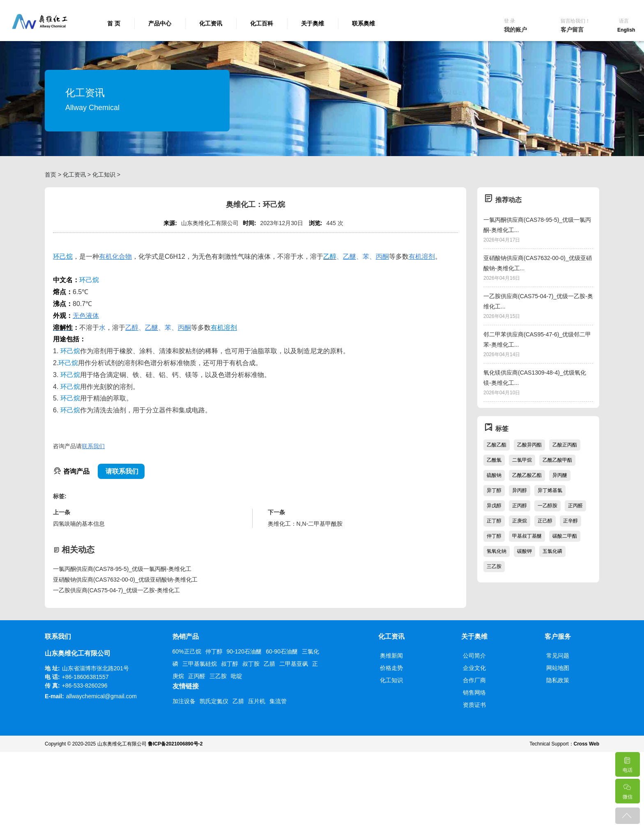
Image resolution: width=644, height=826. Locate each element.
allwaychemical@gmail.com (101, 696)
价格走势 (391, 668)
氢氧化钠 (497, 551)
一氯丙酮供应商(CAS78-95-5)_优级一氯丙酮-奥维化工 (122, 569)
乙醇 (330, 257)
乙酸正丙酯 (565, 445)
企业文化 (474, 668)
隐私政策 (558, 680)
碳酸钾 (524, 551)
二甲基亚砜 (294, 664)
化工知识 (104, 175)
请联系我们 (121, 471)
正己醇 (545, 521)
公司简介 (474, 656)
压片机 (257, 701)
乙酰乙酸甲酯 (557, 460)
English (626, 30)
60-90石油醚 (282, 651)
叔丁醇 (230, 664)
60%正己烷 (187, 651)
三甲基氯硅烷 (200, 664)
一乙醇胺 (547, 506)
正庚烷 (520, 521)
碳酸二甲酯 (565, 536)
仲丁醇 (494, 536)
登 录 (509, 21)
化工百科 (262, 23)
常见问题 (558, 656)
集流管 (278, 701)
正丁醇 (494, 521)
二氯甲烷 (522, 460)
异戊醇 (494, 506)
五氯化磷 (552, 551)
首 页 (114, 23)
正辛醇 (570, 521)
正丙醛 (575, 506)
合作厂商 (474, 680)
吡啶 (237, 676)
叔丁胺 (251, 664)
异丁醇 (494, 490)
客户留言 (572, 30)
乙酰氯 (494, 460)
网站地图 (558, 668)
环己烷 (63, 257)
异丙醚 (560, 475)
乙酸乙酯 (497, 445)
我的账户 (515, 30)
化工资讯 (211, 23)
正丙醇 (520, 506)
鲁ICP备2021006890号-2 (175, 744)
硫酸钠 (494, 475)
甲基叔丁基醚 (527, 536)
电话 (627, 763)
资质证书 (474, 705)
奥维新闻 (391, 656)
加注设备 (184, 701)
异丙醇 (520, 490)
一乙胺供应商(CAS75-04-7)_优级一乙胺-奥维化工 (116, 590)
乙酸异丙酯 (529, 445)
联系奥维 (363, 23)
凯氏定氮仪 (214, 701)
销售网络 (474, 693)
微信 (627, 789)
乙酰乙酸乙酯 (527, 475)
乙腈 (269, 664)
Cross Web (586, 744)
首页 (51, 175)
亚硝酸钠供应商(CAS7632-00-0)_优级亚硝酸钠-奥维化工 (125, 580)
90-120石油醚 (244, 651)
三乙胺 (494, 566)
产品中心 (160, 23)
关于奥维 (313, 23)
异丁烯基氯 (550, 490)
